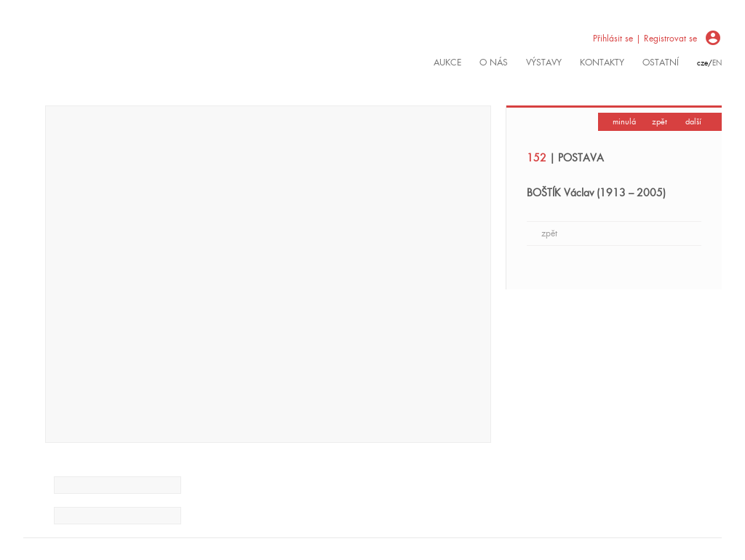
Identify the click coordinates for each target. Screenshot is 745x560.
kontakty (602, 63)
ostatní (661, 63)
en (717, 63)
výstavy (544, 63)
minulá (624, 121)
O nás (494, 63)
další (693, 121)
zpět (660, 121)
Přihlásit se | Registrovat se (645, 39)
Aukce (447, 63)
